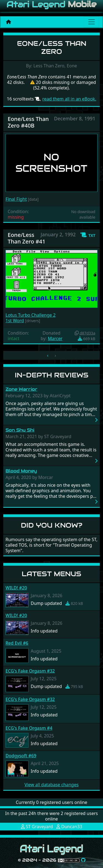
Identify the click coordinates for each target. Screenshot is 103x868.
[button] (88, 235)
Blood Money (21, 471)
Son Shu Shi (20, 430)
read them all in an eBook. (69, 99)
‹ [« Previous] (48, 355)
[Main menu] (91, 22)
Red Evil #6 (17, 643)
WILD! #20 (16, 588)
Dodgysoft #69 (21, 756)
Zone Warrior (21, 389)
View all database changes (51, 785)
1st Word (15, 321)
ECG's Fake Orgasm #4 (29, 728)
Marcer (55, 338)
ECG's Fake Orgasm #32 (30, 671)
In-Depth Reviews (52, 375)
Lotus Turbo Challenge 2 (30, 315)
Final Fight (16, 199)
